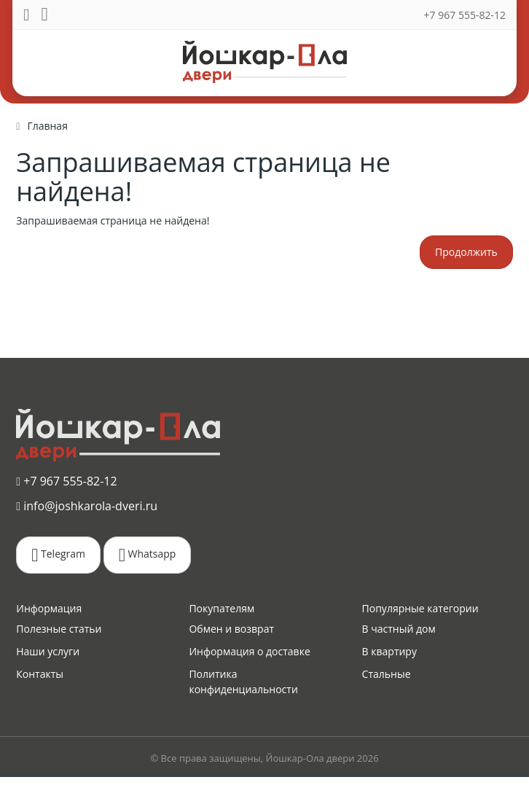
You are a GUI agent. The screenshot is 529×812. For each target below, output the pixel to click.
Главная (47, 126)
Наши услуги (48, 651)
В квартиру (389, 651)
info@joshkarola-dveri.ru (87, 506)
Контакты (40, 674)
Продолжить (466, 252)
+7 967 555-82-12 (465, 15)
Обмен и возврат (231, 629)
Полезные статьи (59, 629)
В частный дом (399, 629)
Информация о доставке (249, 651)
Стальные (387, 674)
